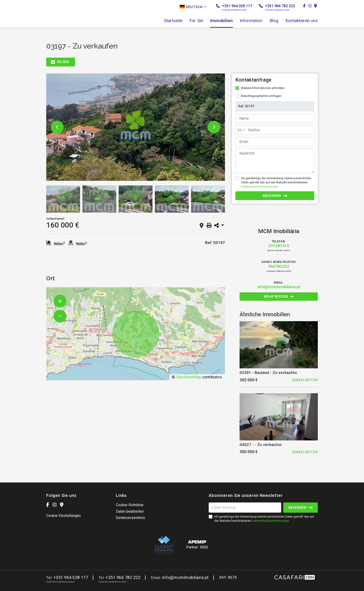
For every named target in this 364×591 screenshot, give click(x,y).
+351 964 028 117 (234, 7)
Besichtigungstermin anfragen (261, 96)
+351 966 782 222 (277, 7)
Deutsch (193, 7)
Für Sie (196, 21)
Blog (274, 21)
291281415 (279, 246)
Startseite (173, 21)
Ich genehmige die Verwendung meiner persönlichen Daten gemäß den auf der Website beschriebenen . (276, 182)
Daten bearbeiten (130, 511)
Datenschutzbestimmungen (260, 187)
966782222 (279, 266)
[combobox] (275, 130)
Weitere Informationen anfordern (263, 88)
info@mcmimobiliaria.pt (279, 287)
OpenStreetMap (189, 377)
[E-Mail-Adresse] (245, 508)
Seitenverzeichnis (130, 518)
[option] (136, 127)
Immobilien (221, 21)
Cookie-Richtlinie (130, 505)
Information (251, 21)
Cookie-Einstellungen (63, 516)
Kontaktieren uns (302, 21)
